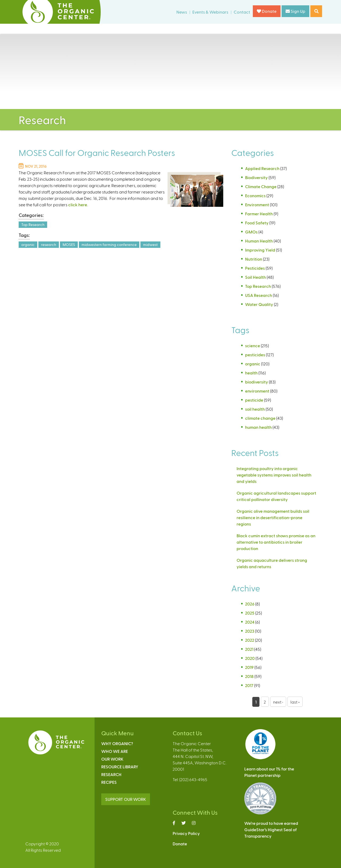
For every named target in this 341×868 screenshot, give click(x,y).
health (251, 373)
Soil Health (255, 277)
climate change (260, 418)
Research (111, 774)
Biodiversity (256, 177)
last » (295, 702)
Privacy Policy (186, 833)
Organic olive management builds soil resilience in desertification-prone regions (273, 517)
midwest (150, 245)
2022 (250, 640)
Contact (242, 12)
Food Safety (257, 223)
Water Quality (259, 304)
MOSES (69, 245)
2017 (249, 685)
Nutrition (254, 259)
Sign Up (295, 11)
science (253, 346)
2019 (249, 667)
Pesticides (255, 268)
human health (258, 427)
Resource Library (120, 767)
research (49, 245)
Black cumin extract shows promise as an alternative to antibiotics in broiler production (276, 542)
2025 (250, 613)
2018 (249, 676)
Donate (267, 11)
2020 (250, 658)
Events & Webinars (210, 12)
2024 (250, 622)
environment (257, 391)
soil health (255, 409)
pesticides (255, 355)
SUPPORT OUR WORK (126, 799)
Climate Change (261, 186)
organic (28, 245)
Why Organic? (117, 743)
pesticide (254, 400)
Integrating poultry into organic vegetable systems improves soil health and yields (274, 475)
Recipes (109, 782)
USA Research (259, 295)
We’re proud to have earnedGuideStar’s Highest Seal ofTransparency (271, 829)
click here (78, 205)
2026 (250, 604)
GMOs (251, 232)
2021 (249, 649)
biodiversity (257, 382)
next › (278, 702)
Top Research (33, 225)
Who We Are (115, 751)
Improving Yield (260, 250)
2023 (250, 631)
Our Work (112, 759)
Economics (255, 195)
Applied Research (262, 168)
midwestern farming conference (109, 245)
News (182, 12)
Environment (257, 205)
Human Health (259, 241)
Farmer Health (259, 214)
